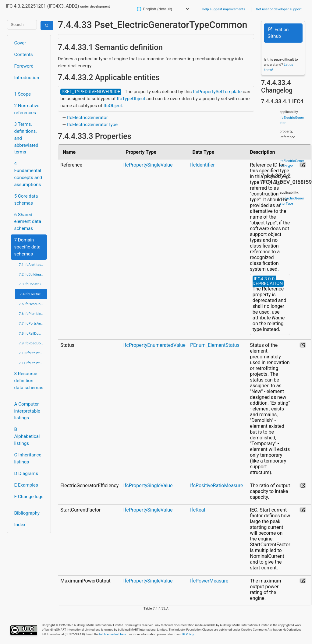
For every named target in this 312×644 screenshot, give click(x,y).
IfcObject (113, 106)
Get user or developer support (279, 9)
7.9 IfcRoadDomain (33, 343)
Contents (24, 55)
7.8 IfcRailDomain (33, 333)
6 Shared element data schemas (28, 222)
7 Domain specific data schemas (27, 247)
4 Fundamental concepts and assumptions (28, 174)
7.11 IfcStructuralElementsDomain (33, 363)
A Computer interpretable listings (27, 411)
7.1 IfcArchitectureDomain (33, 265)
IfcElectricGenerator (87, 118)
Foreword (24, 66)
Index (20, 525)
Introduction (27, 78)
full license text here (113, 634)
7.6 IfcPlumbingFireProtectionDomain (33, 314)
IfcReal (198, 510)
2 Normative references (27, 109)
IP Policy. (188, 634)
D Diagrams (26, 473)
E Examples (26, 485)
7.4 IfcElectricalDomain (34, 294)
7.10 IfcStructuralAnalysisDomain (33, 353)
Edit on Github (278, 33)
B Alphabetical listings (27, 436)
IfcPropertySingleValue (148, 165)
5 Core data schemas (26, 200)
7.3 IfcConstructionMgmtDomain (33, 284)
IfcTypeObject (131, 99)
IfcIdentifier (202, 165)
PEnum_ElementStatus (215, 345)
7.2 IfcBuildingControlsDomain (33, 274)
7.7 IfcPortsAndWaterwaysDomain (33, 323)
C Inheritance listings (28, 458)
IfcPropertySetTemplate (217, 92)
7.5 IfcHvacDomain (33, 304)
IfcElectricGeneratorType (92, 125)
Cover (20, 43)
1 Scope (23, 94)
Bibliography (27, 513)
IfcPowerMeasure (209, 581)
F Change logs (29, 497)
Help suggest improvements (223, 9)
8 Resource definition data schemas (29, 381)
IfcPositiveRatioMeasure (216, 486)
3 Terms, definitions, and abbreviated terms (26, 138)
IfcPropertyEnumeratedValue (154, 345)
